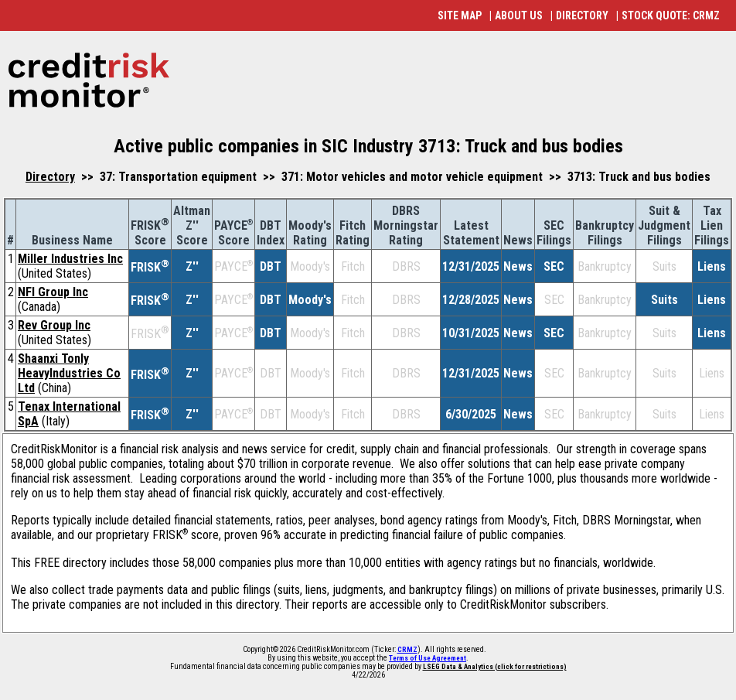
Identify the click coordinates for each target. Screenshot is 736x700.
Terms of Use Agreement (428, 658)
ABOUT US (519, 15)
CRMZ (407, 650)
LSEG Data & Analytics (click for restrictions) (495, 667)
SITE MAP (460, 15)
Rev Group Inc (54, 325)
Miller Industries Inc (70, 259)
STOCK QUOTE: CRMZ (671, 15)
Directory (50, 177)
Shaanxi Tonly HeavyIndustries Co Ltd (69, 373)
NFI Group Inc (53, 292)
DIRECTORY (582, 15)
